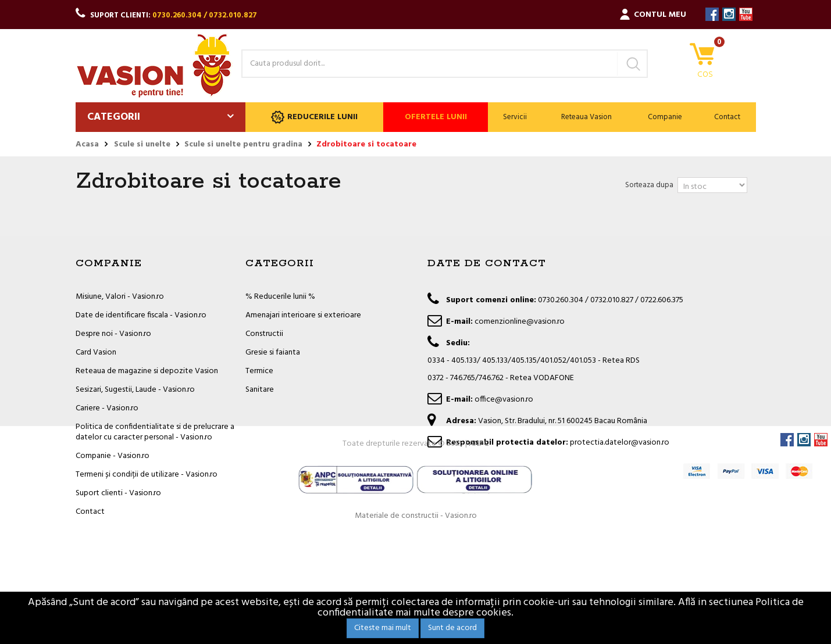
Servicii (515, 117)
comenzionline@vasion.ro (520, 322)
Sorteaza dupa (649, 185)
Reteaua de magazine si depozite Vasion (147, 371)
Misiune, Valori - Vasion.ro (120, 297)
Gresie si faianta (273, 353)
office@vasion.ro (504, 400)
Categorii (114, 117)
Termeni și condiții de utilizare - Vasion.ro (147, 475)
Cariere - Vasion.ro (107, 408)
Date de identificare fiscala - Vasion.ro (141, 315)
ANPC (479, 554)
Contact (727, 117)
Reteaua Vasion (586, 117)
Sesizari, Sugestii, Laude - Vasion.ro (135, 390)
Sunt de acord (452, 628)
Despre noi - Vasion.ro (113, 334)
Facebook (712, 14)
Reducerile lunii (314, 117)
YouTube (746, 14)
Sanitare (260, 390)
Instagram (729, 14)
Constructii (264, 334)
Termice (259, 371)
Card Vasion (96, 353)
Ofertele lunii (436, 117)
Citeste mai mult (383, 628)
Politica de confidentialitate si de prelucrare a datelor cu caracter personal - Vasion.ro (155, 432)
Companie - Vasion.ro (113, 456)
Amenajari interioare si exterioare (303, 315)
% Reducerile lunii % (280, 297)
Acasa (87, 145)
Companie (665, 117)
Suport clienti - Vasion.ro (118, 493)
